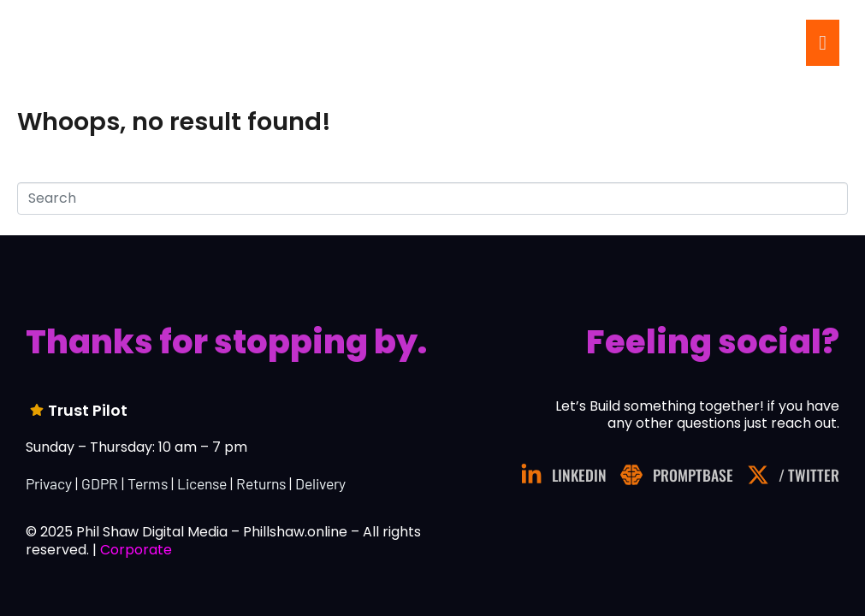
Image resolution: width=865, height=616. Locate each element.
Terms (148, 483)
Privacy (49, 483)
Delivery (320, 483)
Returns (261, 483)
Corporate (136, 550)
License (202, 483)
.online (128, 44)
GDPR (100, 483)
